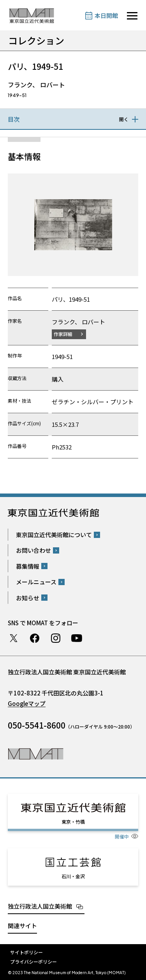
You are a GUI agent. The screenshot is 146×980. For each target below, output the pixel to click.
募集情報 (28, 566)
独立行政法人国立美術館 (40, 906)
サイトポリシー (26, 952)
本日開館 (106, 15)
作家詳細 (63, 334)
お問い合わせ (33, 550)
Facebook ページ (35, 638)
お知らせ (28, 598)
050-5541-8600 (37, 725)
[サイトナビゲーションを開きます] (132, 16)
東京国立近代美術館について (54, 535)
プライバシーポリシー (33, 961)
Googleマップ (27, 703)
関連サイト (22, 926)
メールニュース (36, 582)
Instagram (56, 638)
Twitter (14, 638)
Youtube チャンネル (77, 638)
